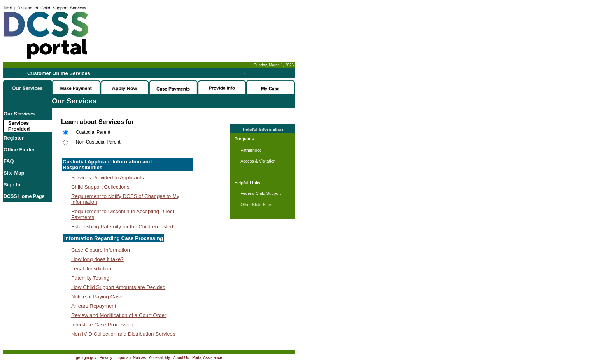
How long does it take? (97, 259)
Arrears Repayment (94, 306)
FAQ (9, 161)
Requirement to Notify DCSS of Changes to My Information (125, 199)
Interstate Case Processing (102, 325)
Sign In (12, 185)
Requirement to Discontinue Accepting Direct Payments (123, 214)
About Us (181, 358)
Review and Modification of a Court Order (119, 315)
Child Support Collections (100, 187)
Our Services (19, 114)
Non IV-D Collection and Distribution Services (123, 334)
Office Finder (19, 150)
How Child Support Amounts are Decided (118, 287)
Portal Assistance (207, 358)
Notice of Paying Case (97, 297)
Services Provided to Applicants (108, 178)
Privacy (106, 358)
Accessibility (160, 358)
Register (14, 138)
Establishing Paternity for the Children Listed (122, 227)
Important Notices (131, 358)
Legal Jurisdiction (91, 269)
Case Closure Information (101, 250)
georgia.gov (86, 358)
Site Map (14, 173)
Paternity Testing (90, 278)
